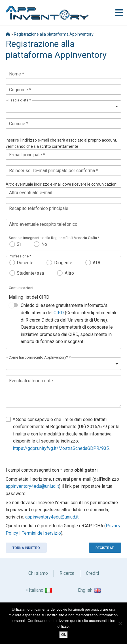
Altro (69, 273)
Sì (19, 244)
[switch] (13, 305)
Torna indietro (26, 548)
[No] (120, 623)
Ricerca (67, 573)
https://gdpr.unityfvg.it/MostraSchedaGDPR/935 (61, 448)
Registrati (105, 548)
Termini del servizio (41, 533)
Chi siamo (38, 573)
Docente (25, 263)
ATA (97, 263)
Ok (64, 635)
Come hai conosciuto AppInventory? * (40, 357)
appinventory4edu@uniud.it (32, 486)
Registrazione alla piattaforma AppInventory (54, 34)
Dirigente (63, 263)
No (44, 244)
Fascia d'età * (20, 100)
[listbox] (63, 107)
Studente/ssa (30, 273)
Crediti (92, 573)
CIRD (59, 313)
